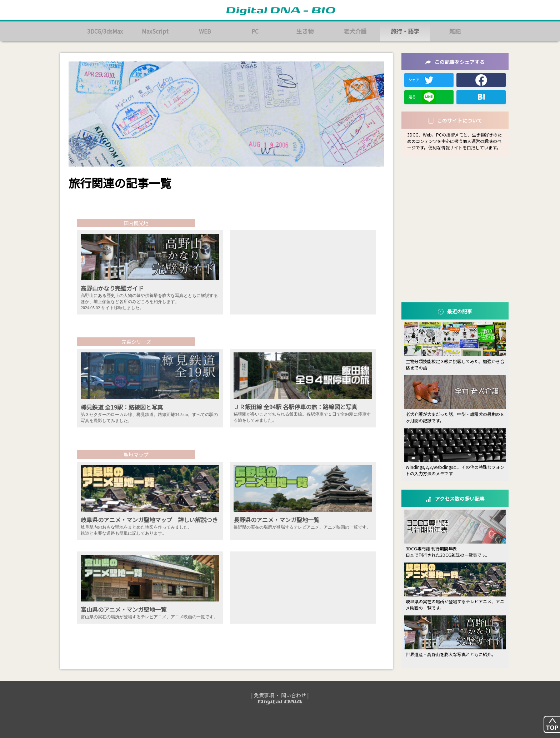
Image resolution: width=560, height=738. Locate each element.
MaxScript (155, 31)
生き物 (305, 31)
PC (255, 31)
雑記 (455, 31)
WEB (205, 31)
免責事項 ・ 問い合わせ (280, 695)
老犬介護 (355, 31)
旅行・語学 (405, 31)
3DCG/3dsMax (105, 31)
